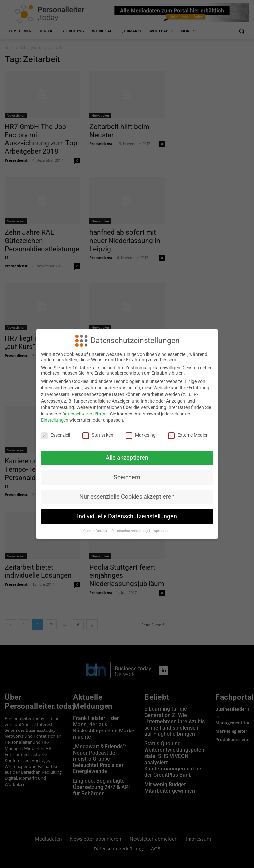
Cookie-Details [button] (96, 531)
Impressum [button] (161, 531)
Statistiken (98, 435)
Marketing (141, 435)
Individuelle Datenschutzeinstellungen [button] (127, 516)
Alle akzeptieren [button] (127, 458)
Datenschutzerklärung (85, 414)
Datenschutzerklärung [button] (130, 531)
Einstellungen (55, 420)
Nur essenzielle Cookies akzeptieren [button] (127, 497)
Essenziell (56, 435)
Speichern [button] (127, 477)
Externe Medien (188, 435)
